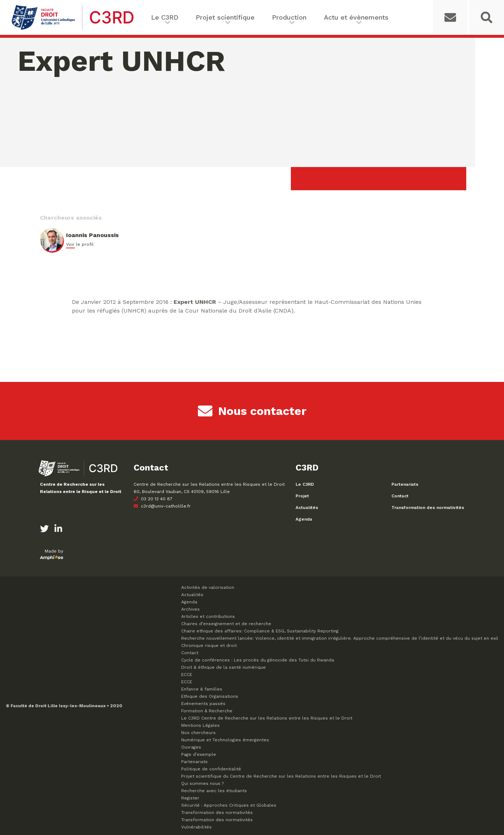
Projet (302, 496)
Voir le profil (80, 244)
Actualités (307, 508)
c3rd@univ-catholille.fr (162, 506)
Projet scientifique (225, 17)
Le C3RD (165, 17)
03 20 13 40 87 (153, 499)
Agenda (304, 519)
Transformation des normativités (428, 508)
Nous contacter (252, 411)
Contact (400, 496)
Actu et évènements (356, 17)
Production (289, 17)
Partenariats (405, 484)
